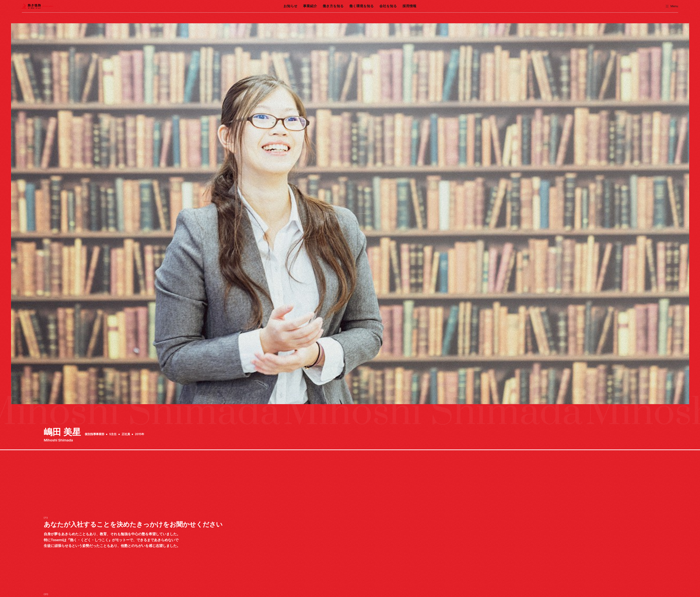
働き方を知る (334, 6)
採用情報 (407, 6)
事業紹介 (312, 6)
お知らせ (293, 6)
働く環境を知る (361, 6)
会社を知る (387, 6)
